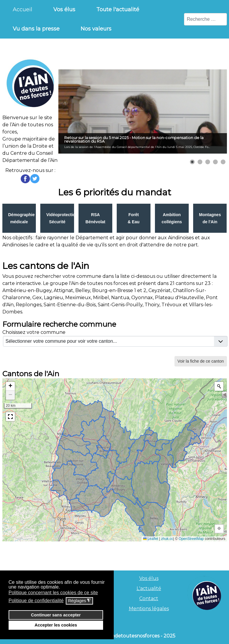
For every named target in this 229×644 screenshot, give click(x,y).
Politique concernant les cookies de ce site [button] (53, 593)
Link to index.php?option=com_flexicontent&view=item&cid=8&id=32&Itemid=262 (172, 218)
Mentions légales (149, 609)
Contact (149, 598)
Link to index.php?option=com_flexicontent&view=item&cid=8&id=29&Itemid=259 (57, 218)
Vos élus (149, 578)
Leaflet (151, 539)
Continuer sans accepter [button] (56, 615)
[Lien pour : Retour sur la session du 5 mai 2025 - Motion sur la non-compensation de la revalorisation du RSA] (143, 111)
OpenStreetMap (191, 539)
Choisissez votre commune (34, 332)
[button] (192, 162)
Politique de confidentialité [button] (36, 601)
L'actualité (149, 588)
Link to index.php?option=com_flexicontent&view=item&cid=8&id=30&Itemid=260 (95, 218)
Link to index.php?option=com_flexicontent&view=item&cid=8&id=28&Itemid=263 (19, 218)
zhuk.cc (167, 539)
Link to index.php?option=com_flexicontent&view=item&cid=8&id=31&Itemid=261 (134, 218)
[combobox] (205, 19)
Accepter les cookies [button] (56, 625)
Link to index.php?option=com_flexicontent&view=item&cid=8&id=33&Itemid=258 (210, 218)
